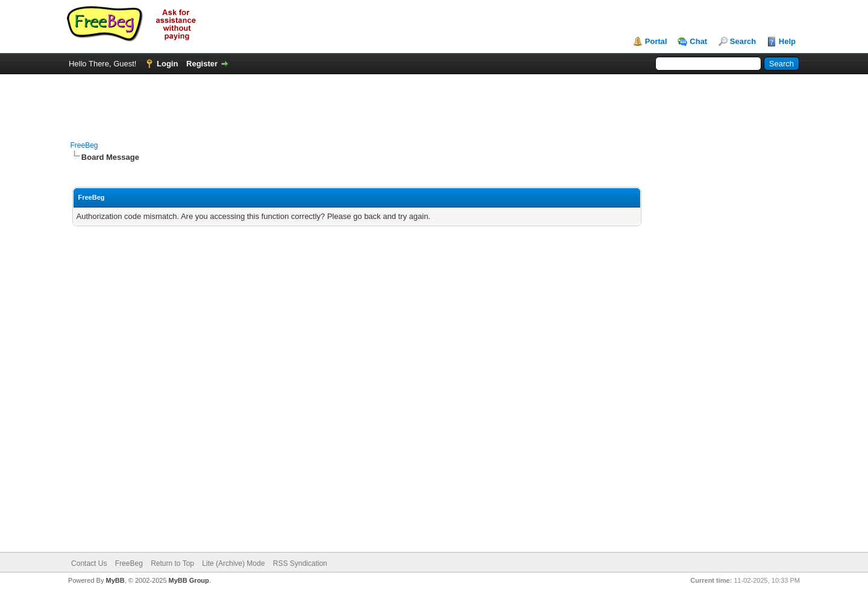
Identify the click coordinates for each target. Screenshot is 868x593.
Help (787, 41)
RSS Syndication (300, 563)
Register (202, 64)
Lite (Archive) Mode (233, 563)
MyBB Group (189, 580)
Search (743, 41)
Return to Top (172, 563)
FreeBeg (84, 145)
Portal (656, 41)
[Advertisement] (434, 101)
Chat (698, 41)
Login (167, 64)
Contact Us (89, 563)
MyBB (115, 580)
